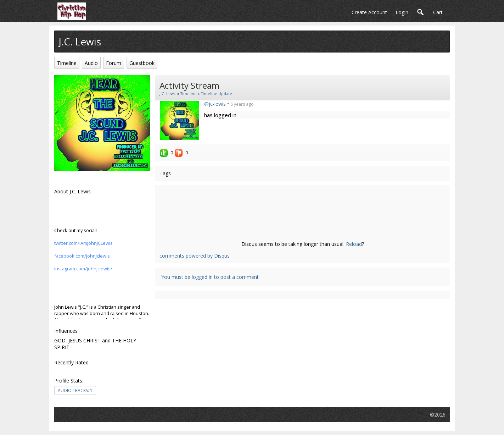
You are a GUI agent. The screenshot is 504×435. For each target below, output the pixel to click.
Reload (354, 244)
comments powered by (195, 256)
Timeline (189, 94)
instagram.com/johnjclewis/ (83, 269)
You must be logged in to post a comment (210, 277)
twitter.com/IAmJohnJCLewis (83, 243)
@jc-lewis (215, 104)
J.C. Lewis (168, 94)
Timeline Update (217, 94)
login (402, 12)
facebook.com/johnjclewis (82, 256)
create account (369, 12)
